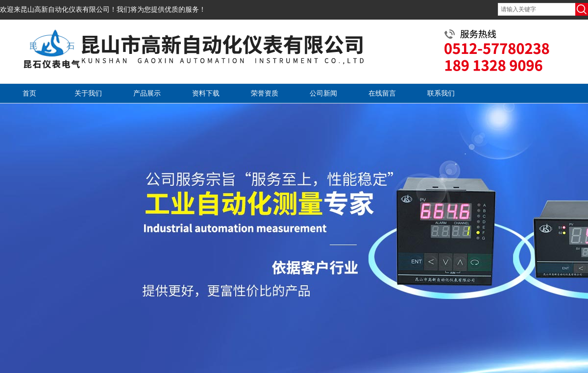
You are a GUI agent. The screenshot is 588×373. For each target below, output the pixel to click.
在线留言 (382, 93)
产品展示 (147, 93)
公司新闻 (323, 93)
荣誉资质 (265, 93)
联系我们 (441, 93)
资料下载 (206, 93)
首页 (29, 93)
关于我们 (88, 93)
